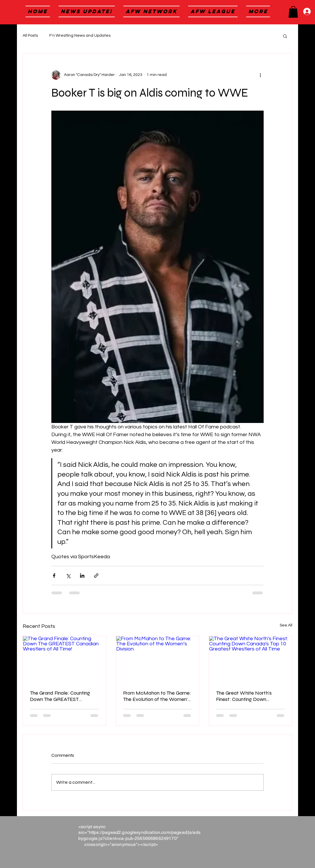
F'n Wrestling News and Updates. (80, 36)
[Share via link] (96, 576)
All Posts (30, 36)
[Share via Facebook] (54, 576)
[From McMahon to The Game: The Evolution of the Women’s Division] (158, 659)
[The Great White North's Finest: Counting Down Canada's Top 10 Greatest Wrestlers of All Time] (251, 659)
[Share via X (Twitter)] (68, 576)
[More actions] (260, 75)
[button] (293, 12)
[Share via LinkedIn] (82, 576)
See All (286, 625)
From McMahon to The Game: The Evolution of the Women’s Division (157, 696)
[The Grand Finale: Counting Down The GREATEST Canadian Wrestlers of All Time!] (64, 659)
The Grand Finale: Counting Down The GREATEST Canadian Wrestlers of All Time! (60, 696)
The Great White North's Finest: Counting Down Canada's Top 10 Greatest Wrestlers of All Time (245, 696)
